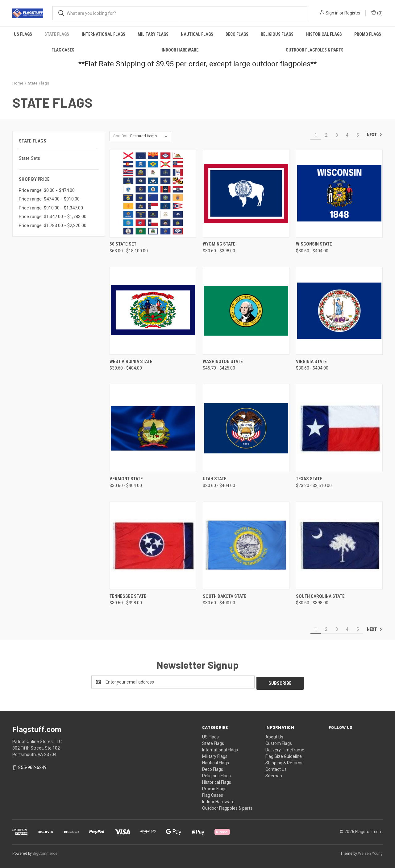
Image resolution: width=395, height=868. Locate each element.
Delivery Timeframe (285, 749)
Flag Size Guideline (284, 755)
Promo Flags (368, 34)
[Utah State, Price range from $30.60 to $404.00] (246, 428)
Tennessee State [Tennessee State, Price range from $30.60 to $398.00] (128, 596)
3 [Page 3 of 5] (337, 135)
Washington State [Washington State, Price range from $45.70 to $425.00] (223, 362)
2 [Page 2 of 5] (326, 135)
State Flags (57, 34)
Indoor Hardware (180, 50)
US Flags (23, 34)
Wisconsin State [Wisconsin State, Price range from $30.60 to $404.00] (314, 244)
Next (375, 135)
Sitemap (274, 775)
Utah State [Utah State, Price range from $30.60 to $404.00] (215, 479)
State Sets (29, 158)
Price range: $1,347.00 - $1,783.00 (53, 217)
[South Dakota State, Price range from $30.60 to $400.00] (246, 546)
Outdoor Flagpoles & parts (315, 50)
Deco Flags (237, 34)
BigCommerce (45, 852)
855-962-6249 (32, 766)
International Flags (104, 34)
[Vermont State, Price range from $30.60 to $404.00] (153, 428)
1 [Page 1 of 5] (316, 135)
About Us (274, 736)
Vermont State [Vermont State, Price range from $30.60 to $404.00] (126, 479)
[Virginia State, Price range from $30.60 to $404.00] (339, 311)
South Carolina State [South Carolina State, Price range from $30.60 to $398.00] (320, 596)
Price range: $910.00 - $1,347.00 (51, 208)
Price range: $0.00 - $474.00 (47, 190)
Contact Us (276, 768)
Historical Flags (324, 34)
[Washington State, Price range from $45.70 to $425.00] (246, 311)
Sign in (332, 13)
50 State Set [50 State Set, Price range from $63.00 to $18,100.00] (123, 244)
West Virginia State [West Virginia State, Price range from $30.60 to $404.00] (131, 362)
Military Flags (153, 34)
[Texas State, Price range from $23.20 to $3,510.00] (339, 428)
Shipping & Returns (284, 762)
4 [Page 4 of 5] (347, 135)
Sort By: (120, 136)
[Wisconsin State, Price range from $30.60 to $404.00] (339, 194)
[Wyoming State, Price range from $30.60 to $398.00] (246, 194)
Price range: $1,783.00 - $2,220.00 (53, 225)
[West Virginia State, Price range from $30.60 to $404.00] (153, 311)
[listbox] (150, 136)
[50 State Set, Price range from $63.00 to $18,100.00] (153, 194)
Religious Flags (277, 34)
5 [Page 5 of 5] (358, 135)
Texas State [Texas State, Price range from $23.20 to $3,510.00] (309, 479)
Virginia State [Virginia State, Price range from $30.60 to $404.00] (311, 362)
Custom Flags (279, 742)
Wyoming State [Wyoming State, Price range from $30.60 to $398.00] (219, 244)
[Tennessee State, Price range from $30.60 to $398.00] (153, 546)
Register (353, 13)
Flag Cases (63, 50)
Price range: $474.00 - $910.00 (49, 199)
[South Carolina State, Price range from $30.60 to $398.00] (339, 546)
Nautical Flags (197, 34)
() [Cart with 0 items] (377, 13)
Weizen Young (370, 852)
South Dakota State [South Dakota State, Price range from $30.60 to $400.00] (225, 596)
